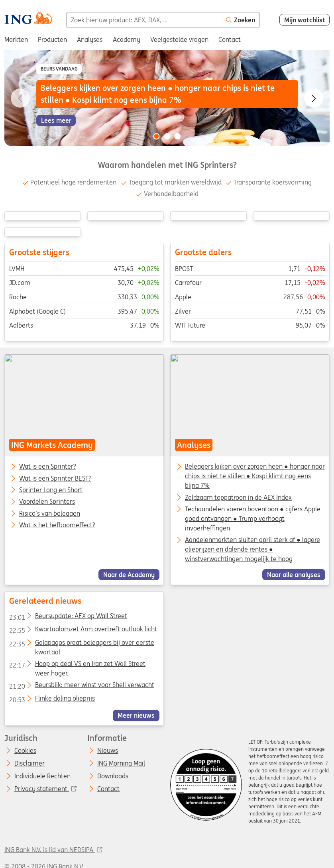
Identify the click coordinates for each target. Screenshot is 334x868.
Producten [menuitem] (52, 39)
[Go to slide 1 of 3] (156, 136)
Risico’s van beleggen (50, 514)
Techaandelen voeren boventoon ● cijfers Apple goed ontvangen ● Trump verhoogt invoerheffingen (253, 518)
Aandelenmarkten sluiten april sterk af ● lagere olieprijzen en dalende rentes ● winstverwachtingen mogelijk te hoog (252, 549)
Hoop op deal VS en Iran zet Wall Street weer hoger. (77, 665)
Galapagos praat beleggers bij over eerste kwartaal (81, 644)
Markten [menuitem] (16, 39)
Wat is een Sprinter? (47, 467)
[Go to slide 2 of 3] (167, 136)
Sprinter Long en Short (51, 490)
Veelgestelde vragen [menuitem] (179, 39)
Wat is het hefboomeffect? (57, 525)
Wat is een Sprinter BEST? (55, 479)
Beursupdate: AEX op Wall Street (68, 617)
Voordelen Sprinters (47, 502)
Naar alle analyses (294, 575)
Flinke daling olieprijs (52, 699)
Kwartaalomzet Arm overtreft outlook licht (83, 630)
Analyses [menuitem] (90, 39)
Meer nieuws (136, 715)
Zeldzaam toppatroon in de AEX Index (238, 497)
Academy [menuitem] (127, 39)
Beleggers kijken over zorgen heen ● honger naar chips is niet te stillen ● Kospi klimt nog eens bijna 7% (255, 476)
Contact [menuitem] (230, 39)
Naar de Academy (129, 575)
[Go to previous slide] (20, 98)
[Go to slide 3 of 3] (178, 136)
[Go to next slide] (314, 98)
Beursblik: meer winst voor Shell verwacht (81, 686)
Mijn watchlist (305, 20)
